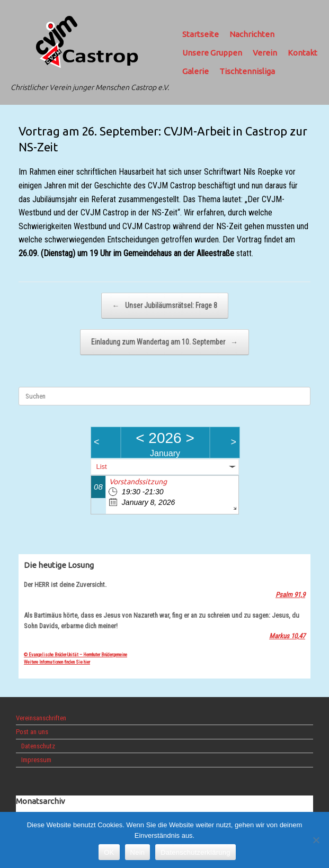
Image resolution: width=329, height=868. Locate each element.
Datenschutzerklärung (195, 852)
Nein (138, 852)
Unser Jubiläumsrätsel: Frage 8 (165, 306)
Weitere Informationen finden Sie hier (57, 662)
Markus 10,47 (287, 636)
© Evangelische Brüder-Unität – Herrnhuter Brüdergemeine (75, 655)
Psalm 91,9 (290, 595)
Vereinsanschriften (41, 718)
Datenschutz (38, 746)
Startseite (201, 34)
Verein (265, 53)
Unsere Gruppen (212, 53)
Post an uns (32, 732)
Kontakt (303, 53)
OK (109, 852)
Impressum (36, 760)
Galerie (195, 71)
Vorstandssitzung (138, 482)
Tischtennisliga (247, 71)
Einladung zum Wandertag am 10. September (164, 342)
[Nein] (316, 840)
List (102, 467)
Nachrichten (252, 34)
